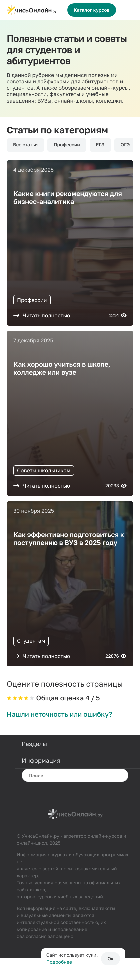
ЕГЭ (100, 145)
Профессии (67, 145)
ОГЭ (125, 145)
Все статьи (25, 145)
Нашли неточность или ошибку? (59, 714)
